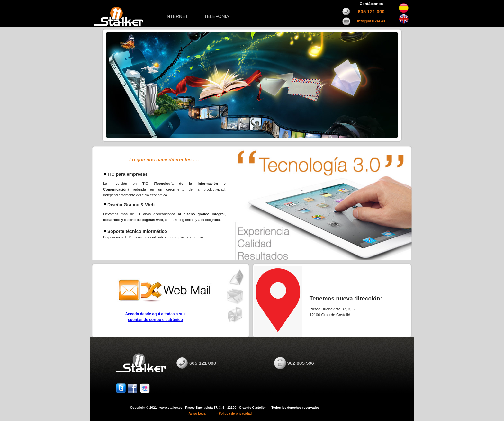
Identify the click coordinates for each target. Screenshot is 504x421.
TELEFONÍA (217, 16)
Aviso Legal (198, 413)
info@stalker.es (371, 21)
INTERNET (177, 16)
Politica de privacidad (235, 413)
